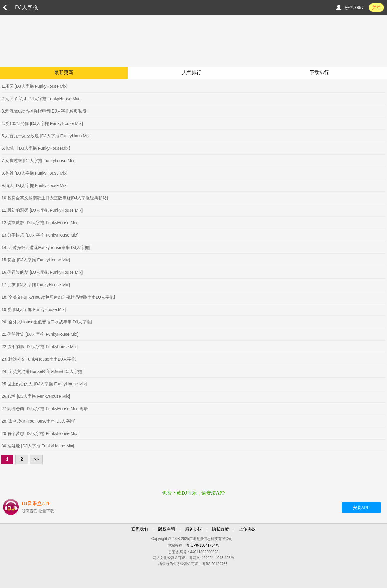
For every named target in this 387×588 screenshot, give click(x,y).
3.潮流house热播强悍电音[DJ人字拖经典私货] (45, 111)
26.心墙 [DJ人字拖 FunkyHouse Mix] (36, 396)
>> (36, 459)
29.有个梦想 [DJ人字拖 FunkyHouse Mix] (40, 433)
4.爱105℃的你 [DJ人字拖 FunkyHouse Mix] (42, 123)
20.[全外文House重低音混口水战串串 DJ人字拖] (47, 322)
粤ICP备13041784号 (202, 545)
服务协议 (193, 529)
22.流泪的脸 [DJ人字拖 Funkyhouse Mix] (40, 347)
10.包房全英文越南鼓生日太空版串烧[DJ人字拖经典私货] (55, 198)
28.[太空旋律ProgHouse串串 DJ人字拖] (38, 421)
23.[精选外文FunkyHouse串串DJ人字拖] (39, 359)
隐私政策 (220, 529)
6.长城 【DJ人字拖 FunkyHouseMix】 (37, 148)
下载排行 (319, 72)
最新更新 (64, 72)
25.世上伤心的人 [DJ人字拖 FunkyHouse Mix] (44, 384)
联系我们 (140, 529)
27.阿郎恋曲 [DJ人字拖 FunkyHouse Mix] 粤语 (45, 409)
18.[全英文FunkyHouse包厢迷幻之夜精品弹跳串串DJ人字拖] (58, 297)
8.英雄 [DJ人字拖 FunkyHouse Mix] (35, 173)
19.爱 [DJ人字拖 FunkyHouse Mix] (34, 309)
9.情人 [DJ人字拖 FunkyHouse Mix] (35, 185)
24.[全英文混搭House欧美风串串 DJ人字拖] (42, 371)
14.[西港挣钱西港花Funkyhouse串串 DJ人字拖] (46, 247)
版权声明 (167, 529)
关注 (376, 8)
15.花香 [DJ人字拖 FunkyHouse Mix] (36, 260)
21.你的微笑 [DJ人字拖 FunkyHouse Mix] (40, 334)
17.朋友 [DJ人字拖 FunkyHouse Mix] (36, 285)
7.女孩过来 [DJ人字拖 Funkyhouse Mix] (38, 161)
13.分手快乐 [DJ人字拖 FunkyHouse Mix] (40, 235)
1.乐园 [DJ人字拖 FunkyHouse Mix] (35, 86)
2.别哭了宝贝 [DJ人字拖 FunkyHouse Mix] (41, 99)
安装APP (361, 508)
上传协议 (247, 529)
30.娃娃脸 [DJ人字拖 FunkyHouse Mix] (38, 446)
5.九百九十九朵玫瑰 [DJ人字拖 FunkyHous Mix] (46, 136)
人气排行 (192, 72)
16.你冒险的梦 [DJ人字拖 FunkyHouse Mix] (42, 272)
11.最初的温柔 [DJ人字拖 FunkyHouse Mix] (42, 210)
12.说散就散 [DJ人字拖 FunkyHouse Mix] (40, 223)
